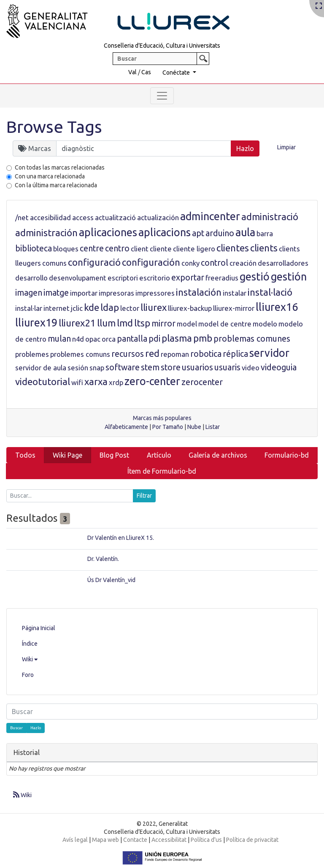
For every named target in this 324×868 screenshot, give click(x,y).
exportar (188, 278)
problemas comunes (252, 339)
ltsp (142, 323)
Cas (146, 72)
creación (243, 263)
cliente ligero (194, 249)
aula (245, 232)
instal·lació (270, 292)
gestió (255, 277)
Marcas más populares (162, 418)
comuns (54, 263)
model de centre (225, 324)
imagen (29, 293)
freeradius (222, 278)
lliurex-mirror (234, 308)
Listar (213, 427)
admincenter (210, 216)
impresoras (116, 293)
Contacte (135, 840)
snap (97, 368)
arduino (220, 233)
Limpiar (286, 147)
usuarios (197, 367)
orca (109, 339)
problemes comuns (80, 354)
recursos (128, 354)
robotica (206, 354)
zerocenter (202, 382)
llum (106, 323)
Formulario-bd (287, 455)
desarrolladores (283, 263)
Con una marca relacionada (50, 176)
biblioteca (34, 248)
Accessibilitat (169, 840)
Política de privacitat (252, 840)
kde (92, 307)
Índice (30, 644)
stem (150, 367)
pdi (154, 339)
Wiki (30, 659)
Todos (25, 455)
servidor (269, 353)
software (123, 367)
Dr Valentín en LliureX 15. (121, 538)
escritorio (155, 278)
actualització (115, 217)
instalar (235, 293)
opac (93, 339)
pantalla (132, 339)
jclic (77, 308)
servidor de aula (41, 368)
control (215, 263)
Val (132, 72)
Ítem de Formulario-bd (162, 471)
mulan (59, 339)
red (152, 353)
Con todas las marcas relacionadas (60, 167)
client (140, 249)
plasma (177, 338)
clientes (233, 248)
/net (22, 217)
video (251, 368)
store (171, 367)
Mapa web (105, 840)
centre (92, 248)
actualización (158, 217)
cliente (161, 249)
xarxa (96, 381)
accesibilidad (50, 217)
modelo (265, 324)
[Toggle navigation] (162, 96)
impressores (155, 293)
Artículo (159, 455)
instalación (199, 292)
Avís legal (75, 840)
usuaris (227, 367)
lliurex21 (77, 323)
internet (57, 308)
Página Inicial (39, 628)
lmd (125, 323)
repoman (175, 354)
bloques (66, 249)
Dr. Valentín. (103, 559)
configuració (94, 262)
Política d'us (206, 840)
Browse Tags (54, 127)
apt (198, 233)
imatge (56, 293)
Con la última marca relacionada (56, 185)
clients (264, 248)
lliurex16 (277, 307)
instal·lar (29, 308)
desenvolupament (78, 278)
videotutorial (43, 381)
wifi (77, 382)
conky (190, 263)
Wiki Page (67, 455)
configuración (151, 262)
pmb (203, 338)
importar (84, 293)
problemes (32, 354)
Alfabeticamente (126, 427)
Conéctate (177, 73)
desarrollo (31, 278)
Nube (194, 427)
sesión (78, 368)
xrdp (116, 382)
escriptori (123, 278)
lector (130, 308)
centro (117, 248)
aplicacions (165, 232)
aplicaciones (108, 232)
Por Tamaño (168, 427)
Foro (28, 675)
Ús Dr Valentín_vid (111, 580)
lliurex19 (36, 323)
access (83, 217)
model (187, 324)
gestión (289, 277)
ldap (110, 307)
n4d (78, 339)
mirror (163, 323)
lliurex (154, 307)
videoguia (279, 367)
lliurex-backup (190, 308)
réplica (235, 354)
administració (270, 217)
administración (46, 233)
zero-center (152, 381)
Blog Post (114, 455)
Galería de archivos (218, 455)
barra (265, 233)
